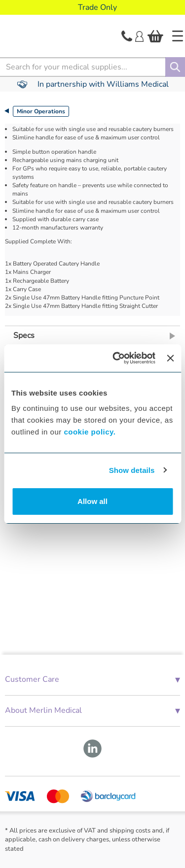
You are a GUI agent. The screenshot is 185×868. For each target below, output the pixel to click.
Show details (132, 470)
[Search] (175, 67)
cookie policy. (90, 432)
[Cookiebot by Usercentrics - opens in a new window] (116, 358)
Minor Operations (41, 111)
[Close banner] (170, 358)
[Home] (178, 36)
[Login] (139, 35)
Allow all (92, 501)
